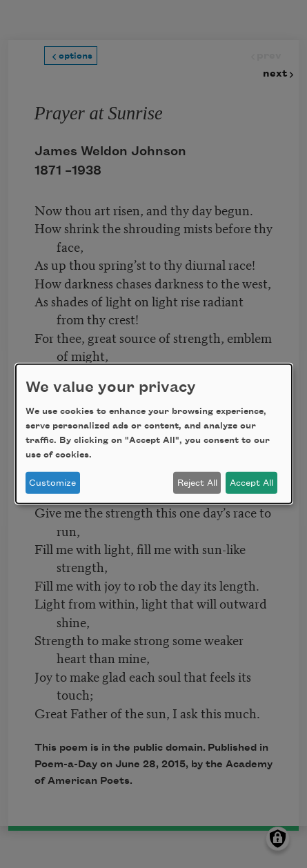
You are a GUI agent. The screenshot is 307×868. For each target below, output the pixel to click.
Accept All (251, 483)
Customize (52, 483)
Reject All (197, 483)
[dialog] (154, 434)
